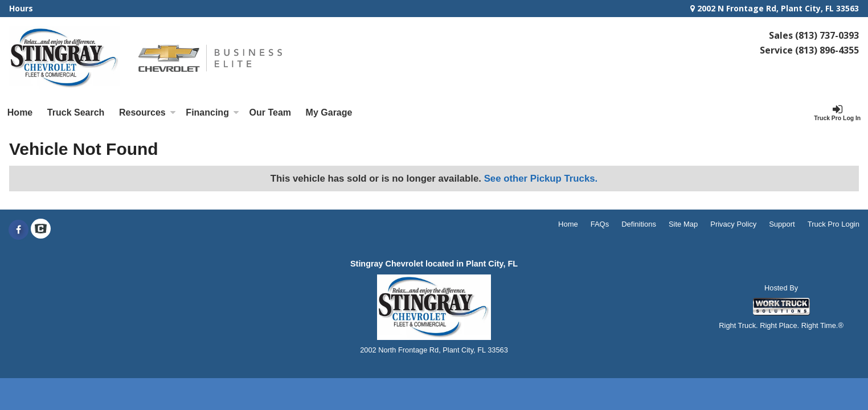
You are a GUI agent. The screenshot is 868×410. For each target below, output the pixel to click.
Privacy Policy (733, 224)
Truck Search (76, 112)
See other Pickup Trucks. (541, 179)
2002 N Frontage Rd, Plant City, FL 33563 (775, 8)
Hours (21, 8)
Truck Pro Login (834, 224)
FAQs (600, 224)
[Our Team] (270, 113)
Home (20, 112)
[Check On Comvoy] (41, 230)
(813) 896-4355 (827, 50)
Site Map (683, 224)
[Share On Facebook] (19, 230)
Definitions (639, 224)
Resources (148, 112)
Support (782, 224)
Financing (212, 112)
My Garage (329, 112)
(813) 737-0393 (827, 35)
